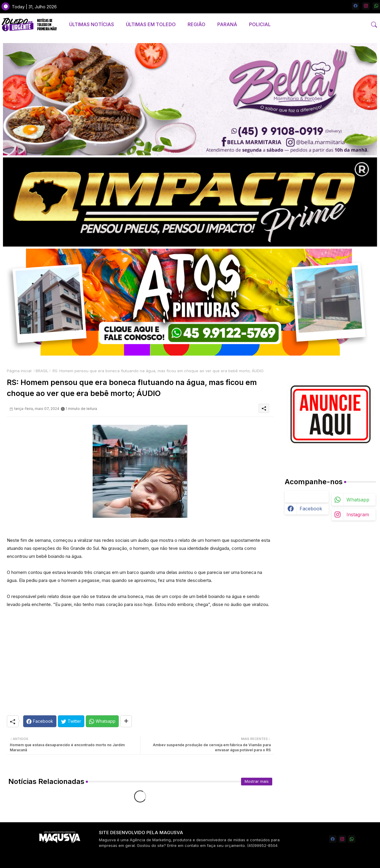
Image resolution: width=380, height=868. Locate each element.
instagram (358, 515)
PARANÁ (227, 24)
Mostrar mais (257, 781)
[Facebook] (40, 721)
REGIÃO (197, 24)
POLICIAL (260, 24)
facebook (311, 509)
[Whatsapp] (102, 721)
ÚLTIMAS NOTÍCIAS (92, 24)
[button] (374, 25)
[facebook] (356, 6)
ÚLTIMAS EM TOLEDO (151, 24)
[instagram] (366, 6)
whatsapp (358, 500)
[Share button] (126, 721)
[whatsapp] (376, 6)
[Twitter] (71, 721)
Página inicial (19, 371)
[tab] (92, 25)
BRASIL (42, 371)
